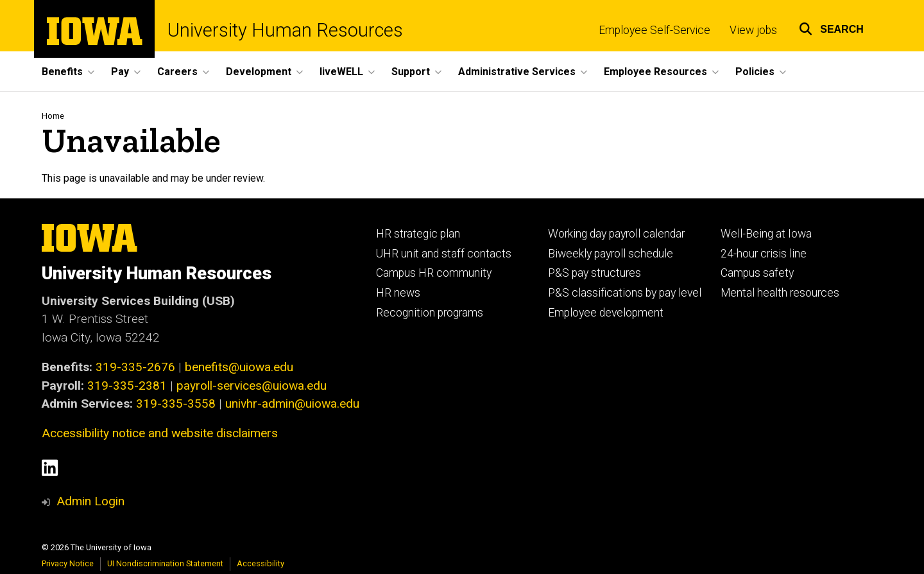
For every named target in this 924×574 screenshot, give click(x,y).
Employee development (606, 313)
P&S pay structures (595, 273)
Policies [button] (755, 72)
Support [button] (411, 72)
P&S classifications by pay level (625, 293)
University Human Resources (285, 30)
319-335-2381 (127, 386)
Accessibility (261, 563)
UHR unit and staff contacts (444, 254)
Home (53, 116)
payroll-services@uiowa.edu (252, 386)
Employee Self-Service (654, 30)
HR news (398, 293)
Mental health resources (780, 293)
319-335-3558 (176, 404)
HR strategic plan (418, 234)
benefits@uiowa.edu (239, 367)
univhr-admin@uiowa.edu (292, 404)
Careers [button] (177, 72)
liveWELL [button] (341, 72)
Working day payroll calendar (616, 234)
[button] (831, 27)
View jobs (753, 30)
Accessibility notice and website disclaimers (160, 433)
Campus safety (757, 273)
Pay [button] (120, 72)
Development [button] (259, 72)
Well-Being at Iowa (766, 234)
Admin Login (90, 501)
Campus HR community (434, 273)
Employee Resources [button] (655, 72)
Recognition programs (430, 313)
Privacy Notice (68, 563)
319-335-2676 (135, 367)
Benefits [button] (62, 72)
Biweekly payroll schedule (611, 254)
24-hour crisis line (764, 254)
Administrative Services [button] (517, 72)
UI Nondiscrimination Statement (165, 563)
